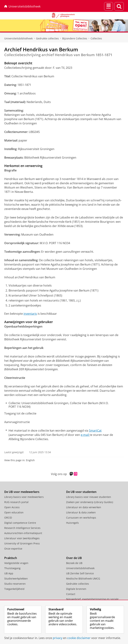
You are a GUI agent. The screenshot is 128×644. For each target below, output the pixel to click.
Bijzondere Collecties (75, 38)
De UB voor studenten (81, 492)
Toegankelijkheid (14, 589)
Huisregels (72, 523)
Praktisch (11, 558)
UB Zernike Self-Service (80, 573)
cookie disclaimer (79, 638)
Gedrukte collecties (47, 38)
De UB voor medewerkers (22, 492)
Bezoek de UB (74, 563)
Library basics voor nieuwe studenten (89, 497)
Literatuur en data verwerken (84, 507)
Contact (71, 594)
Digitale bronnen (76, 589)
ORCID (8, 518)
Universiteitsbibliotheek (22, 6)
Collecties (96, 38)
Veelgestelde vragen (16, 563)
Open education (14, 512)
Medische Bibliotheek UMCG (83, 579)
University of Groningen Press (22, 543)
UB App (9, 573)
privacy (58, 638)
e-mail (85, 435)
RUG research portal (16, 502)
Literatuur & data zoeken (81, 512)
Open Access (12, 507)
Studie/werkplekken (16, 579)
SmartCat (95, 431)
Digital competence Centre (20, 523)
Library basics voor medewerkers (24, 497)
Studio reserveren (15, 584)
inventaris (30, 314)
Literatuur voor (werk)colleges (22, 538)
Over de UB (74, 558)
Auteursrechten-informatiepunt (23, 533)
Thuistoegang (12, 568)
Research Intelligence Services (22, 528)
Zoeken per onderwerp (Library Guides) (90, 502)
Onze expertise (13, 549)
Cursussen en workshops (81, 518)
